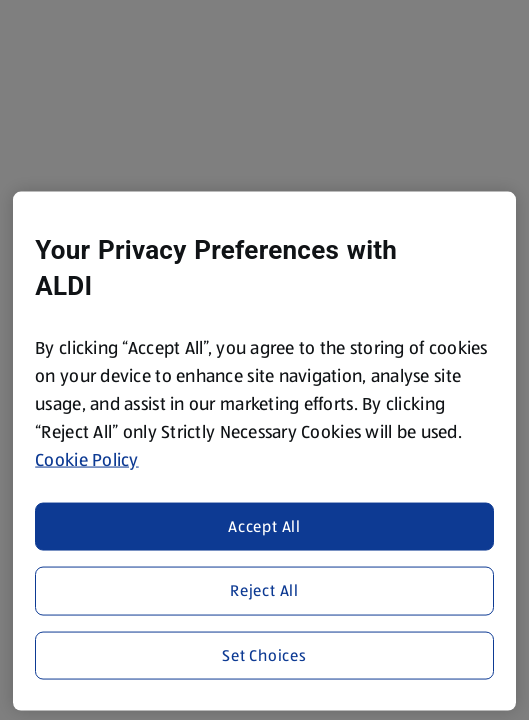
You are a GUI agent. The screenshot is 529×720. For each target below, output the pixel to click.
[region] (264, 451)
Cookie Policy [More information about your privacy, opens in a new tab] (87, 460)
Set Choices (264, 654)
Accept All (264, 525)
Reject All (264, 590)
